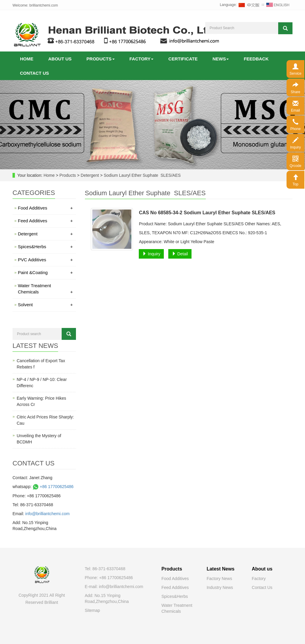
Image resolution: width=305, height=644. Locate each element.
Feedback (256, 59)
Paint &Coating (45, 272)
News (221, 59)
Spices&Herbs (45, 247)
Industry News (220, 587)
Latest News (221, 569)
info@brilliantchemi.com (48, 514)
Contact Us (262, 587)
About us (60, 59)
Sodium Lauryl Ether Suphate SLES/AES (141, 175)
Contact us (34, 73)
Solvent (45, 305)
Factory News (220, 579)
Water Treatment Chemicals (45, 289)
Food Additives (45, 208)
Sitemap (92, 610)
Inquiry (151, 254)
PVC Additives (45, 260)
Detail (180, 254)
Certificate (183, 59)
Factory (142, 59)
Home (27, 59)
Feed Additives (45, 221)
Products (100, 59)
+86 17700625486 (53, 487)
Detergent (90, 175)
